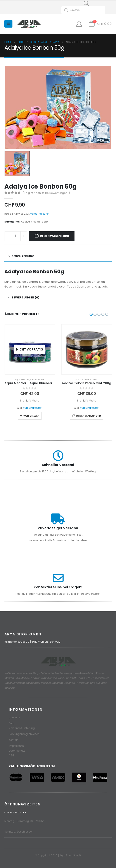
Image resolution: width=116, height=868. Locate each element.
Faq (11, 723)
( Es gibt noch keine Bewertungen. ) (46, 193)
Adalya (25, 222)
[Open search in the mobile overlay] (87, 10)
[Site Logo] (29, 24)
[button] (87, 4)
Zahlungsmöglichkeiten (24, 734)
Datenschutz (17, 751)
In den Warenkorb (55, 236)
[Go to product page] (30, 350)
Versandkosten (40, 214)
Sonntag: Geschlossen (19, 832)
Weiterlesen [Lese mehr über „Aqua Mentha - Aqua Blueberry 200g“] (31, 416)
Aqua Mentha (22, 380)
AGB (11, 756)
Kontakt (14, 740)
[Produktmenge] (16, 236)
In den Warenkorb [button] (89, 416)
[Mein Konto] (79, 24)
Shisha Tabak (40, 222)
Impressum (16, 746)
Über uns (14, 717)
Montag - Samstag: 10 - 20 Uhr (24, 821)
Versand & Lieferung (22, 728)
